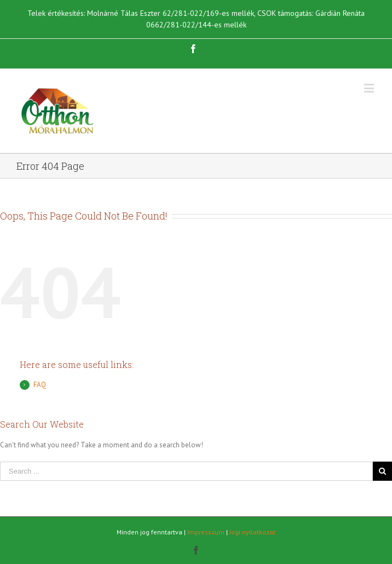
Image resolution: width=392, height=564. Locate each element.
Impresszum (206, 532)
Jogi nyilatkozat (252, 532)
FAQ (40, 385)
